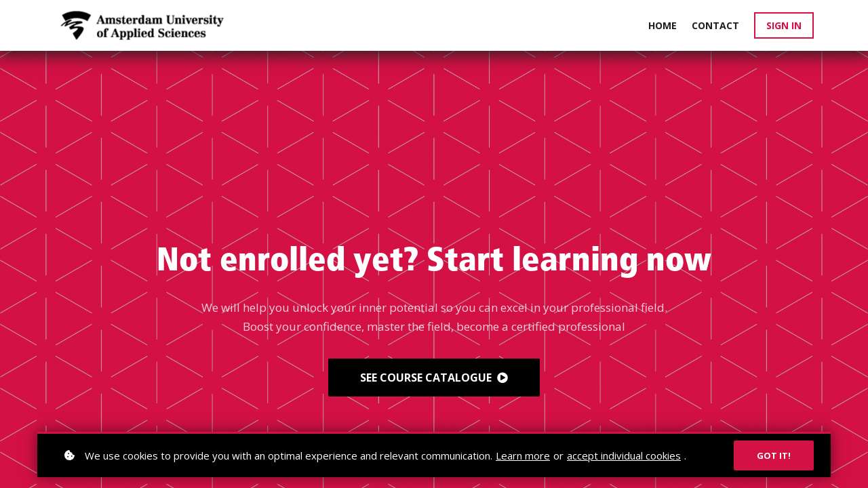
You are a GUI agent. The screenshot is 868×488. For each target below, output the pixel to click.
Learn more (523, 455)
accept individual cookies (624, 455)
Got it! (774, 455)
